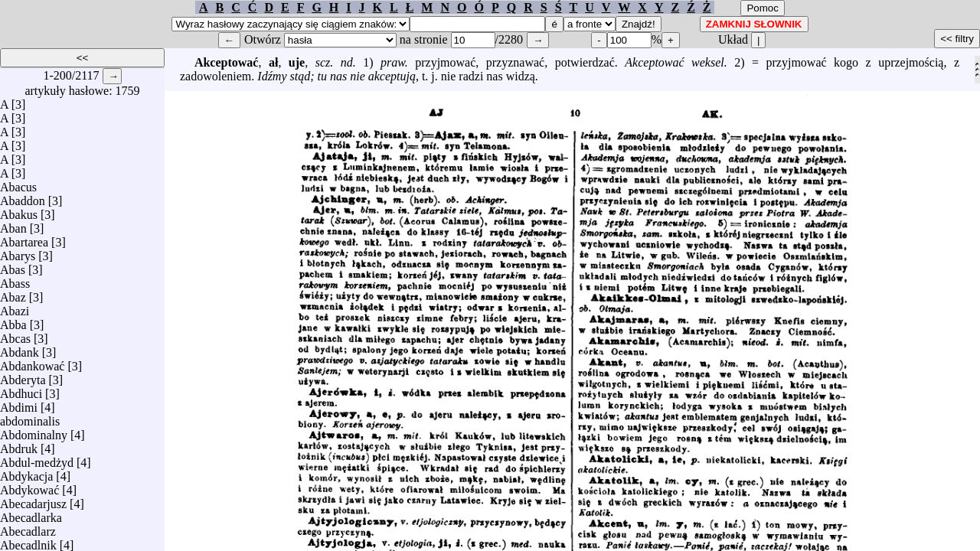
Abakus (19, 211)
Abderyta (23, 376)
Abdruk (19, 445)
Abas (13, 266)
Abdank (20, 349)
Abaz (13, 293)
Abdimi (19, 404)
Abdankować (32, 362)
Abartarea (24, 238)
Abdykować (29, 486)
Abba (13, 321)
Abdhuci (21, 390)
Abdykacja (26, 473)
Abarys (18, 252)
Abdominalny (34, 431)
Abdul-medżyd (37, 459)
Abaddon (23, 197)
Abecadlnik (28, 541)
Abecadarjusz (33, 500)
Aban (13, 225)
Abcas (15, 335)
